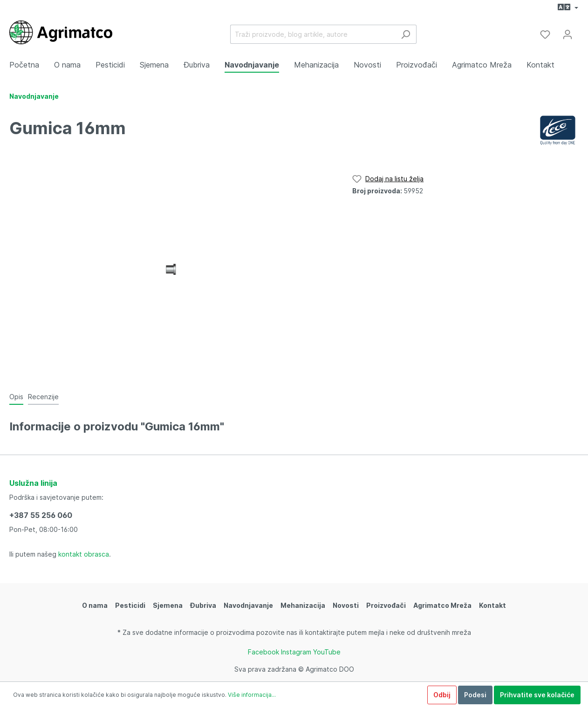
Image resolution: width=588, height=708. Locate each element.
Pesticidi (130, 605)
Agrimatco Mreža (442, 605)
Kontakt (492, 605)
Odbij (442, 695)
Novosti (346, 605)
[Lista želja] (545, 34)
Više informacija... (252, 695)
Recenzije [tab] (43, 397)
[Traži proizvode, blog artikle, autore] (313, 34)
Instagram (296, 652)
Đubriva (203, 605)
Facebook (263, 652)
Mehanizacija (303, 605)
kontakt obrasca (84, 554)
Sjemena (168, 605)
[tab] (16, 396)
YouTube (327, 652)
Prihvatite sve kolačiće (537, 695)
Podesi (475, 695)
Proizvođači (386, 605)
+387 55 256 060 (41, 515)
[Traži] (406, 34)
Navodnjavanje (248, 605)
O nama (95, 605)
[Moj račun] (567, 34)
